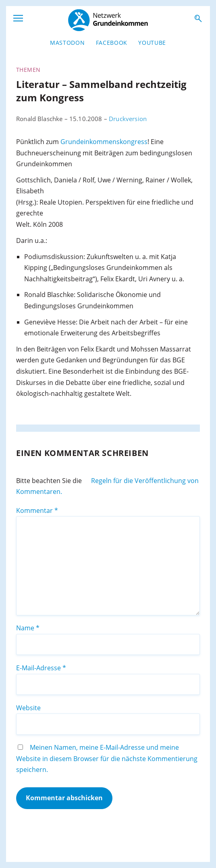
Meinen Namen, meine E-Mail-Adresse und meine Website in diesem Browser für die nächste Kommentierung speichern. (107, 758)
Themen (28, 70)
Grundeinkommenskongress (104, 142)
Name (28, 628)
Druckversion (128, 119)
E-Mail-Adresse (41, 668)
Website (28, 708)
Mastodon (67, 43)
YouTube (152, 43)
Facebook (112, 43)
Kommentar (37, 510)
